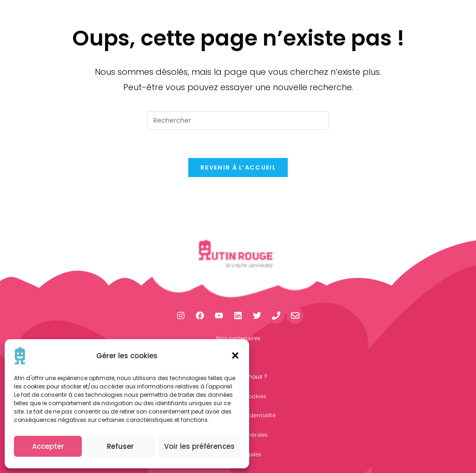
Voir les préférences (199, 446)
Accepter (48, 446)
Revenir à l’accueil (238, 168)
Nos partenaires (238, 338)
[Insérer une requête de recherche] (238, 120)
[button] (235, 355)
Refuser (120, 446)
